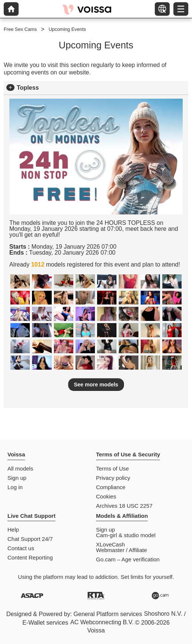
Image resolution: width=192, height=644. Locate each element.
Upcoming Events (67, 29)
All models (20, 468)
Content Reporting (30, 557)
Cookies (106, 496)
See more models (96, 385)
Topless (28, 88)
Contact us (21, 548)
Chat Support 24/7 (30, 539)
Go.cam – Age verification (128, 559)
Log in (15, 487)
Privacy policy (113, 478)
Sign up (17, 478)
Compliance (111, 487)
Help (13, 530)
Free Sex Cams (20, 29)
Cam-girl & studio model (126, 535)
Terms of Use (112, 468)
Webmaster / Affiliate (121, 550)
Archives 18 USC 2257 (124, 506)
